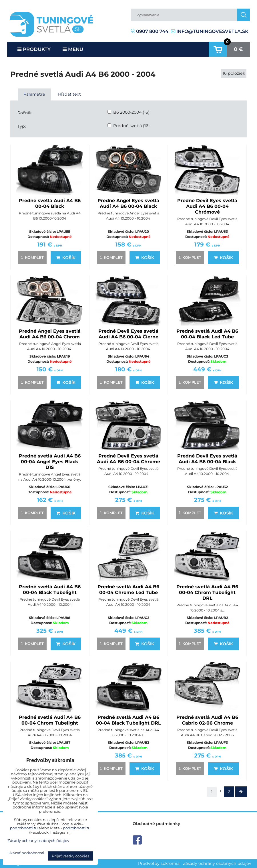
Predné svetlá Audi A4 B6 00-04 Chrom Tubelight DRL (207, 592)
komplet (31, 257)
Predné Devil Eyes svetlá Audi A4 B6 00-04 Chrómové (207, 206)
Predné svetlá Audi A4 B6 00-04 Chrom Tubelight (50, 720)
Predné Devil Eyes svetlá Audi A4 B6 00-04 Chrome (128, 459)
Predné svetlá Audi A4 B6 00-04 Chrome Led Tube (128, 590)
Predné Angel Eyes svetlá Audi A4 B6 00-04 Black (128, 203)
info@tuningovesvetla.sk (210, 31)
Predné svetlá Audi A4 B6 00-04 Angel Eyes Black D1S (50, 462)
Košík (66, 258)
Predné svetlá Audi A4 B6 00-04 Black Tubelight (50, 590)
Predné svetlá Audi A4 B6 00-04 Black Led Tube (207, 334)
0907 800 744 (150, 31)
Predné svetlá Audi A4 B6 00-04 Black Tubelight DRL (128, 720)
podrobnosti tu (24, 828)
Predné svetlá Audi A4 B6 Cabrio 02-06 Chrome (207, 720)
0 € (238, 49)
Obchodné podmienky (156, 824)
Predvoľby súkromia (159, 863)
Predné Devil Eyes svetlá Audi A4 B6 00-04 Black (207, 459)
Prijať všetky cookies (70, 856)
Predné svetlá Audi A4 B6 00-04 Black (50, 203)
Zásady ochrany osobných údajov (217, 863)
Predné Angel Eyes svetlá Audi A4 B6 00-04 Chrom (50, 334)
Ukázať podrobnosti (26, 853)
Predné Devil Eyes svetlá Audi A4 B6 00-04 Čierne (128, 334)
